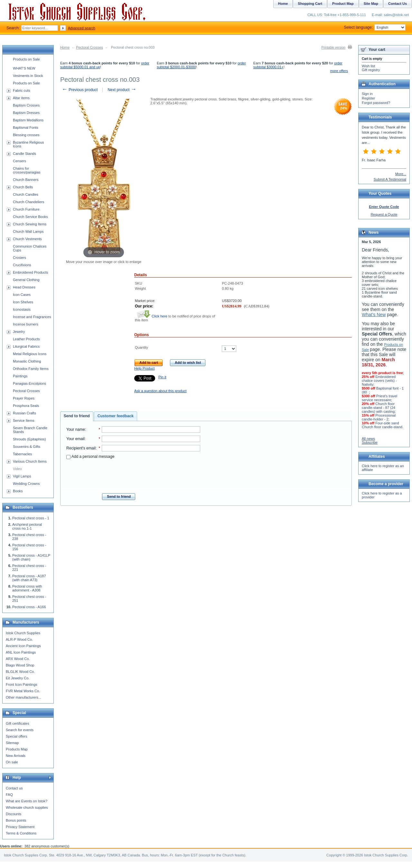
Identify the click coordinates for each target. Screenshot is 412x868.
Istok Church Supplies (23, 633)
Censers (19, 161)
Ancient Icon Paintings (23, 646)
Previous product (80, 90)
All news (368, 439)
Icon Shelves (23, 302)
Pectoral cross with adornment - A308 (27, 588)
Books (18, 491)
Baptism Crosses (26, 105)
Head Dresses (24, 287)
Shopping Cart (310, 4)
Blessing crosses (26, 135)
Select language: (375, 27)
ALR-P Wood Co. (19, 639)
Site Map (371, 4)
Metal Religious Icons (30, 354)
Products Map (17, 749)
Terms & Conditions (21, 833)
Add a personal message (90, 457)
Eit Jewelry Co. (18, 678)
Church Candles (26, 194)
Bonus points (16, 820)
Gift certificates (18, 723)
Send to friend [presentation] (77, 416)
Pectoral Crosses (89, 47)
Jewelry (19, 332)
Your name (76, 429)
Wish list (368, 66)
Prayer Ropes (24, 398)
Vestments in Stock (28, 76)
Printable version (333, 47)
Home (65, 47)
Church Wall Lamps (28, 231)
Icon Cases (22, 295)
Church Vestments (27, 239)
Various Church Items (30, 461)
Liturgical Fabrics (26, 346)
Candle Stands (24, 154)
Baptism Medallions (28, 120)
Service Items (24, 420)
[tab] (77, 416)
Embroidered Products (30, 272)
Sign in (367, 94)
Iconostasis (22, 309)
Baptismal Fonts (26, 127)
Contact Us (398, 4)
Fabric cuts (22, 90)
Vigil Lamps (22, 476)
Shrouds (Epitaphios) (29, 439)
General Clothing (26, 280)
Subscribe (370, 442)
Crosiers (19, 258)
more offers (339, 71)
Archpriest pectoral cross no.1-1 (27, 526)
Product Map (343, 4)
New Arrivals (16, 756)
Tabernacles (22, 454)
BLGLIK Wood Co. (20, 672)
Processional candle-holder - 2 (379, 417)
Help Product (145, 368)
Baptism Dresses (26, 113)
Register (368, 98)
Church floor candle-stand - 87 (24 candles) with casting (379, 408)
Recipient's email (81, 448)
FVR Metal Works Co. (23, 691)
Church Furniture (26, 209)
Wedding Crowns (26, 484)
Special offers (16, 736)
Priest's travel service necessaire (379, 398)
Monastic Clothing (27, 361)
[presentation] (133, 474)
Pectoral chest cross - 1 (31, 518)
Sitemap (12, 743)
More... (401, 174)
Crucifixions (22, 265)
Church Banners (26, 180)
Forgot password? (376, 103)
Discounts (14, 814)
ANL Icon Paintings (21, 652)
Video (17, 469)
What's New (374, 315)
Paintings (20, 376)
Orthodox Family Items (31, 369)
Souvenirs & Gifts (27, 447)
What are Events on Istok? (27, 801)
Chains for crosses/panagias (27, 170)
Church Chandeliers (28, 202)
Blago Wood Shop (20, 665)
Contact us (14, 788)
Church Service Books (30, 217)
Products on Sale (26, 59)
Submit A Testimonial (390, 179)
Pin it (162, 377)
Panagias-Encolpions (29, 383)
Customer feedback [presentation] (116, 416)
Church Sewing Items (30, 224)
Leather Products (26, 339)
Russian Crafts (24, 413)
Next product (122, 90)
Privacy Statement (20, 827)
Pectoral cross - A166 (29, 607)
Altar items (21, 98)
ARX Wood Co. (18, 659)
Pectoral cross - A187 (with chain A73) (29, 578)
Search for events (20, 730)
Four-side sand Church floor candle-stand (382, 425)
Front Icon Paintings (22, 684)
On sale (12, 762)
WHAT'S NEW (24, 68)
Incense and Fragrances (32, 317)
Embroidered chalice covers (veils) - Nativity (379, 381)
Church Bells (23, 187)
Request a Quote (384, 214)
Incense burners (26, 324)
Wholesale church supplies (27, 807)
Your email (75, 439)
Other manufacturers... (23, 697)
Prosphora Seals (26, 406)
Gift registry (371, 70)
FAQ (9, 795)
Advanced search (82, 28)
